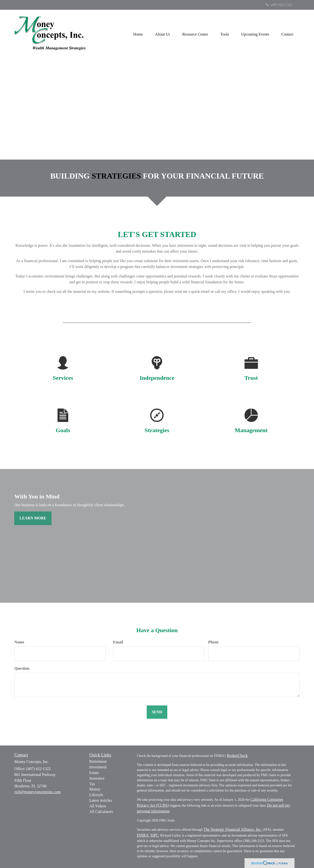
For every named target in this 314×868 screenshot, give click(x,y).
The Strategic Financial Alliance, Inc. (233, 829)
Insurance (97, 778)
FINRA (143, 835)
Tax (92, 784)
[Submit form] (157, 712)
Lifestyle (96, 795)
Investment (98, 767)
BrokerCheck (237, 756)
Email (118, 642)
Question (22, 668)
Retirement (98, 761)
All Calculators (101, 812)
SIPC (155, 835)
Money (95, 789)
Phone (213, 642)
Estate (94, 773)
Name (19, 642)
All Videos (98, 806)
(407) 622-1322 (279, 5)
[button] (163, 34)
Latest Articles (101, 800)
